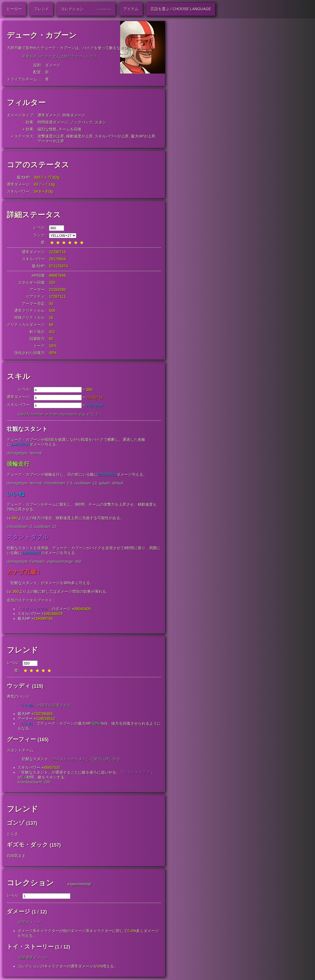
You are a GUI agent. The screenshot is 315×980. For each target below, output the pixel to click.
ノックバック (81, 122)
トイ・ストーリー (30, 947)
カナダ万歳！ (24, 572)
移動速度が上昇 (80, 136)
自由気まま (16, 856)
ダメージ (53, 65)
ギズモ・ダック (27, 845)
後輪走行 (18, 464)
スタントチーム (20, 751)
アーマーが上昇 (51, 141)
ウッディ (19, 686)
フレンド (22, 651)
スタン (100, 122)
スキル (19, 376)
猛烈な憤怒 (47, 129)
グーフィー (21, 740)
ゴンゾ (16, 823)
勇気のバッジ (18, 697)
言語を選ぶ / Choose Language (181, 9)
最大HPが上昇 (143, 136)
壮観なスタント (27, 429)
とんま (12, 834)
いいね (16, 494)
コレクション (30, 883)
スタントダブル (28, 538)
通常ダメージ (49, 115)
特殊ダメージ (74, 115)
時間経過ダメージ (53, 122)
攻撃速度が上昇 (51, 136)
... (8, 628)
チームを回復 (70, 129)
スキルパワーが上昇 (112, 136)
